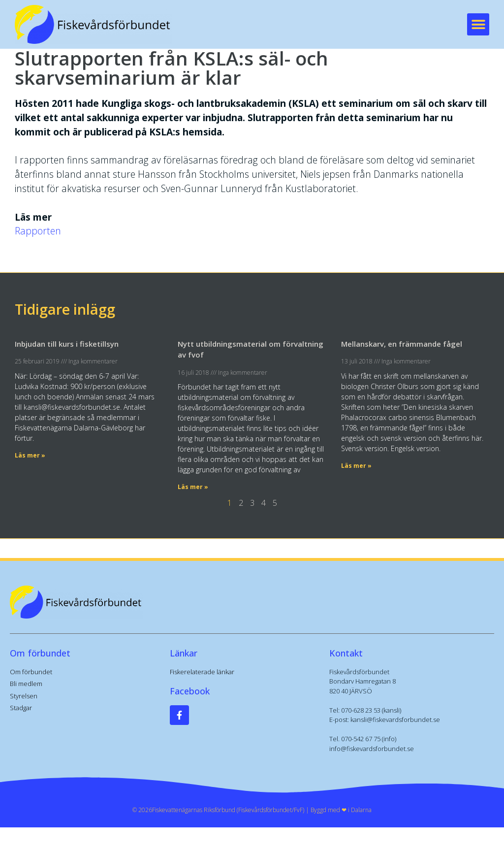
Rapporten (38, 231)
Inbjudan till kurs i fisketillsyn (67, 344)
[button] (478, 24)
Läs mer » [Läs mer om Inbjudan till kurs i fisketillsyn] (30, 455)
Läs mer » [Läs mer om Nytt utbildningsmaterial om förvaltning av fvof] (193, 487)
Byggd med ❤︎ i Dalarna (341, 810)
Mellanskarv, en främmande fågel (402, 344)
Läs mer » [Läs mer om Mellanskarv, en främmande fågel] (356, 466)
